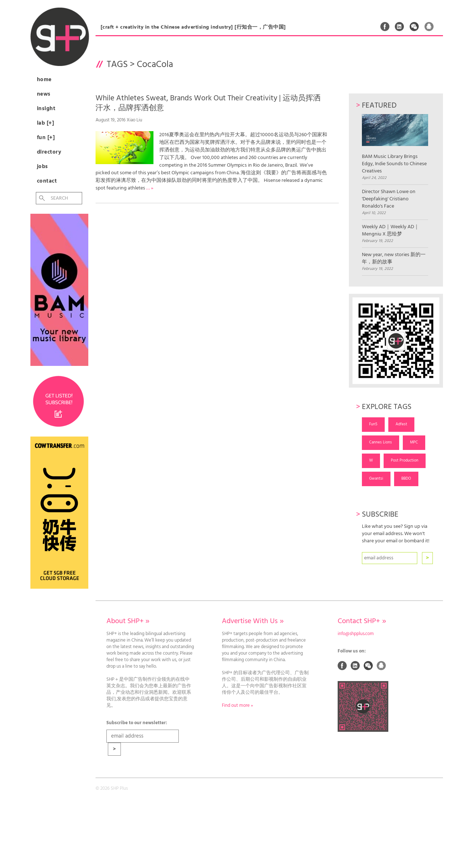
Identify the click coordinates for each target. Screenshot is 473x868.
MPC (414, 442)
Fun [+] (46, 138)
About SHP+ (128, 621)
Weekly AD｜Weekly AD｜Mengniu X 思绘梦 (390, 231)
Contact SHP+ (362, 621)
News (44, 94)
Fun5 (373, 424)
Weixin (414, 26)
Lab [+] (46, 123)
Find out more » (237, 706)
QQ (429, 26)
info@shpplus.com (356, 634)
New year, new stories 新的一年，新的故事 (394, 259)
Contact (47, 181)
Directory (49, 152)
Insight (46, 109)
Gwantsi (376, 479)
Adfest (401, 424)
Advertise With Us (253, 621)
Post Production (405, 460)
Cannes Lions (381, 442)
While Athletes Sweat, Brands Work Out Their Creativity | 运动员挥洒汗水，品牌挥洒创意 (208, 103)
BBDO (406, 479)
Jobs (43, 167)
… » (150, 188)
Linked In (400, 26)
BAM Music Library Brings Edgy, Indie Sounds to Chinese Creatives (395, 144)
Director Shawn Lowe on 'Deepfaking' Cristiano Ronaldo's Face (389, 199)
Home (44, 80)
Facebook (385, 26)
